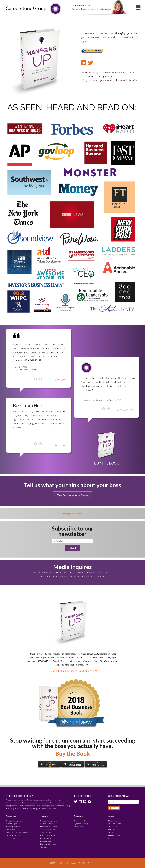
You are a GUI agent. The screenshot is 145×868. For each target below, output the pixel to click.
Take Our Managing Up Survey (73, 495)
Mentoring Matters (48, 835)
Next (41, 377)
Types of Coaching (81, 824)
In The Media (113, 829)
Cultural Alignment (13, 824)
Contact (111, 838)
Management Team (116, 821)
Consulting (11, 816)
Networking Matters (48, 838)
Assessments (79, 827)
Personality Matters (48, 844)
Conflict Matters (47, 824)
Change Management (14, 821)
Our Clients (113, 827)
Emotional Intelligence (49, 827)
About (111, 816)
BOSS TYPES (60, 445)
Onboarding (11, 829)
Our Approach (80, 821)
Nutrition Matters (47, 841)
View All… (44, 847)
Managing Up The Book (73, 514)
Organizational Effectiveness (17, 832)
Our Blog (112, 832)
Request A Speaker (116, 835)
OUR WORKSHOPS (125, 410)
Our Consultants (114, 824)
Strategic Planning (13, 835)
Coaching (78, 816)
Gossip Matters (46, 832)
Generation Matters (48, 829)
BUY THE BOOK (106, 463)
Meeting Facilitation (14, 827)
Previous (35, 377)
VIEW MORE (60, 380)
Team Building (11, 838)
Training (44, 816)
